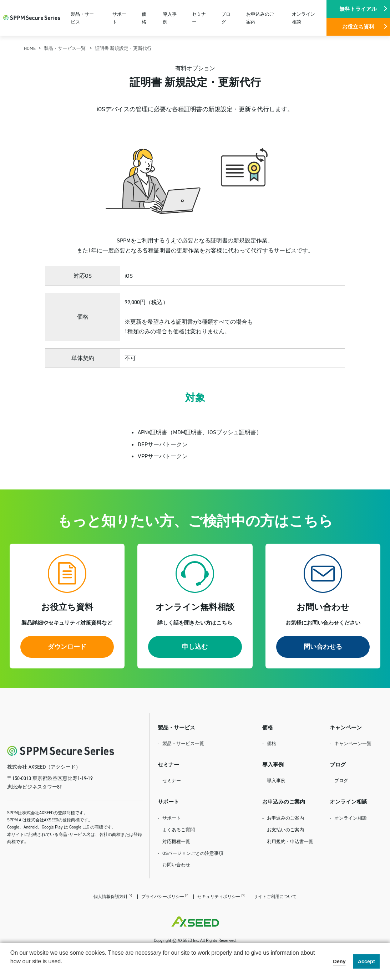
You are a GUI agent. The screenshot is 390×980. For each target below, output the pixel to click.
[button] (11, 971)
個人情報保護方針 (111, 896)
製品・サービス (82, 18)
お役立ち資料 (358, 27)
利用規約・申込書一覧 (290, 841)
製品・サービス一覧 (65, 48)
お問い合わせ (176, 864)
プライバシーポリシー (163, 896)
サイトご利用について (275, 896)
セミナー (199, 18)
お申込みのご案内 (260, 18)
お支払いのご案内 (285, 830)
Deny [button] (339, 961)
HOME (30, 48)
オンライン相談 (303, 18)
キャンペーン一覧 (353, 743)
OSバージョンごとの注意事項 (193, 853)
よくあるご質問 (179, 830)
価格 (144, 18)
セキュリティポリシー (219, 896)
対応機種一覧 (176, 841)
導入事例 (170, 18)
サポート (119, 18)
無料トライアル (358, 9)
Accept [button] (366, 961)
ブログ (226, 18)
